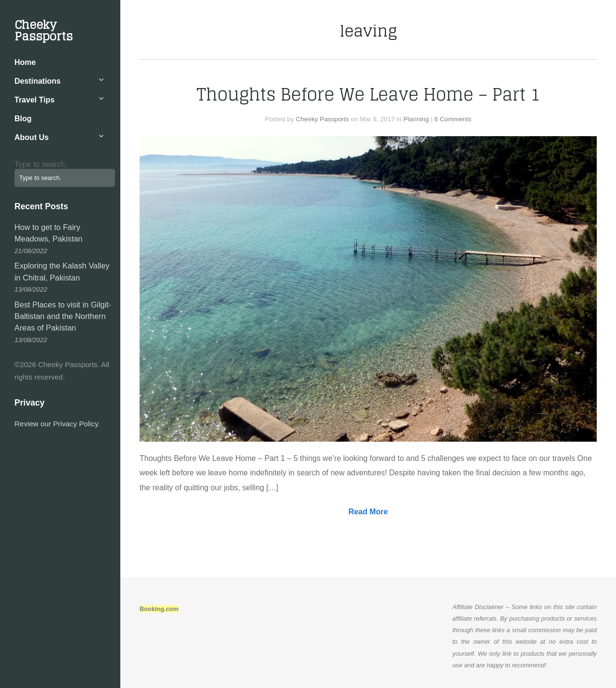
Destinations (38, 81)
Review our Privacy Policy (56, 424)
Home (25, 62)
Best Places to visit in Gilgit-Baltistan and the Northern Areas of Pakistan (63, 316)
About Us (32, 137)
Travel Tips (34, 100)
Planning (416, 119)
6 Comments (453, 119)
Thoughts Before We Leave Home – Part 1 (368, 94)
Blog (23, 119)
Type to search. (41, 164)
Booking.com (159, 609)
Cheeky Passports (44, 31)
